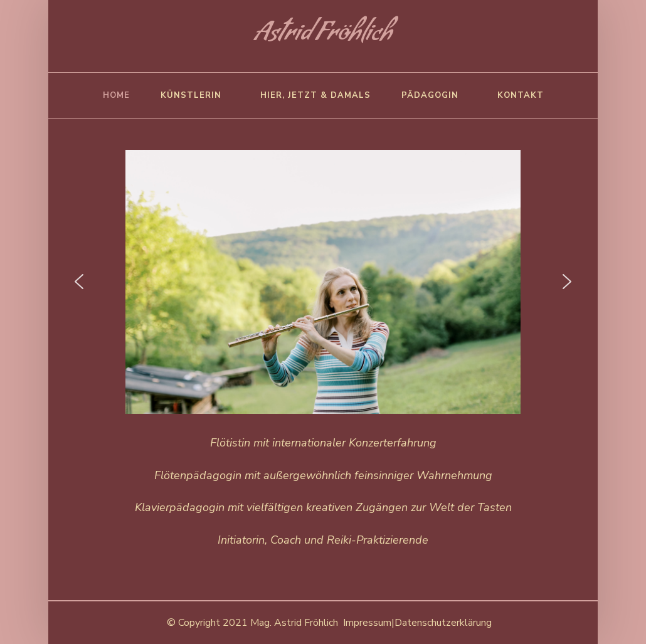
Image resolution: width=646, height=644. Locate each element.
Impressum (367, 623)
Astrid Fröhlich (323, 36)
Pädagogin (430, 95)
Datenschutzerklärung (443, 623)
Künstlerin (191, 95)
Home (116, 95)
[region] (323, 282)
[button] (79, 282)
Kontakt (521, 95)
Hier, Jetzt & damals (315, 95)
